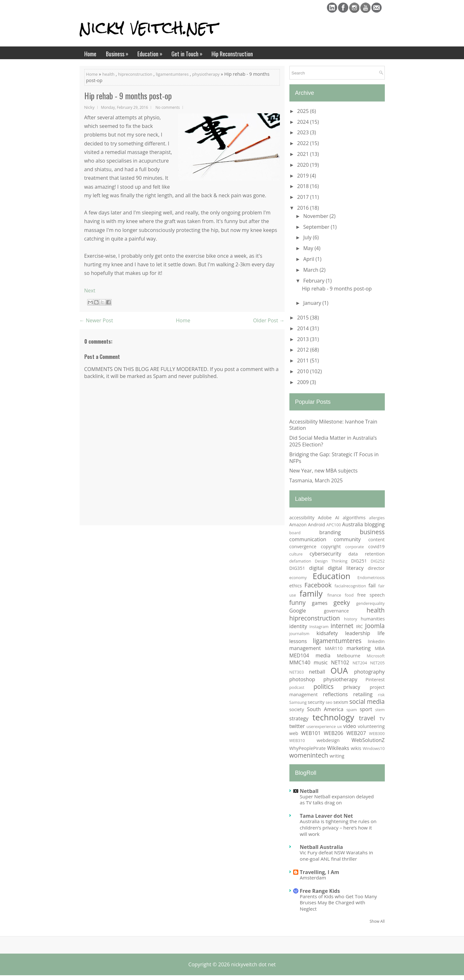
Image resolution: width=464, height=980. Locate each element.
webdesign (328, 740)
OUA (339, 671)
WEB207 (356, 733)
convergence (303, 546)
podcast (297, 687)
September (317, 227)
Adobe (325, 518)
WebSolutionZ (368, 740)
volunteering (371, 726)
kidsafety (327, 633)
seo (329, 702)
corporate (355, 547)
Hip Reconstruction (232, 54)
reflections (335, 694)
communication (308, 539)
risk (381, 695)
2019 (304, 176)
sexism (341, 702)
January (313, 303)
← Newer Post (96, 320)
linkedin (376, 641)
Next (90, 290)
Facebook (318, 585)
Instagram (319, 626)
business (372, 532)
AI (337, 518)
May (309, 248)
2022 (304, 143)
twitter (297, 726)
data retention (366, 554)
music (321, 662)
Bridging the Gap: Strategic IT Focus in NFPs (334, 458)
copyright (331, 546)
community (347, 539)
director (376, 568)
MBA (380, 648)
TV (382, 719)
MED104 (299, 655)
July (308, 237)
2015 (304, 318)
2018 (304, 186)
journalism (299, 633)
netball (317, 672)
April (309, 259)
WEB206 (333, 733)
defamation (300, 561)
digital (316, 568)
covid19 (377, 546)
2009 (304, 382)
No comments (168, 107)
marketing (359, 648)
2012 (304, 350)
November (316, 216)
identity (298, 626)
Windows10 (374, 748)
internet (342, 626)
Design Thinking (331, 561)
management (305, 648)
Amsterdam (313, 878)
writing (337, 756)
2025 (304, 111)
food (349, 595)
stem (380, 710)
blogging (374, 524)
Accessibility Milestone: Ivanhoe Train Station (333, 425)
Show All (377, 921)
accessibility (302, 518)
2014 (304, 328)
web (294, 733)
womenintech (309, 755)
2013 (304, 339)
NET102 (340, 662)
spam (352, 710)
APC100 (334, 525)
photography (369, 672)
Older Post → (269, 320)
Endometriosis (371, 577)
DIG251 (359, 561)
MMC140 (300, 662)
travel (367, 718)
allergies (377, 518)
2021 (304, 154)
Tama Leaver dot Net (326, 816)
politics (324, 686)
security (316, 702)
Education (152, 52)
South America (325, 709)
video (350, 726)
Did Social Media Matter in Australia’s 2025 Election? (333, 441)
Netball (309, 791)
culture (296, 554)
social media (367, 701)
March (311, 270)
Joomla (375, 626)
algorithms (354, 518)
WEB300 (377, 733)
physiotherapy (206, 74)
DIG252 (377, 561)
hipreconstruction (135, 74)
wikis (356, 748)
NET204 (360, 663)
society (297, 709)
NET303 (297, 672)
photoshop (302, 679)
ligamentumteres (172, 74)
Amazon (298, 525)
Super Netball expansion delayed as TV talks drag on (337, 800)
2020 (304, 165)
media (323, 655)
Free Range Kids (320, 891)
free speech (371, 595)
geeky (342, 602)
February (314, 281)
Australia (353, 524)
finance (334, 595)
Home (90, 54)
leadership (358, 633)
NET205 (377, 663)
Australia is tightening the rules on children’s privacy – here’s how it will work (338, 828)
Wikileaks (338, 748)
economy (298, 577)
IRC (359, 626)
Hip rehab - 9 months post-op (128, 96)
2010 (304, 371)
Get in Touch (189, 52)
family (311, 594)
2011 (304, 360)
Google (298, 611)
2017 (304, 197)
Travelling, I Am (320, 872)
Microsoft (376, 656)
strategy (299, 718)
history (351, 619)
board (295, 533)
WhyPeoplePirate (308, 748)
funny (298, 602)
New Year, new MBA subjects (324, 471)
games (320, 603)
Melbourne (349, 656)
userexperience (321, 726)
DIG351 (297, 568)
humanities (373, 619)
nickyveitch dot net (253, 964)
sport (366, 709)
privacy (352, 687)
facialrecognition (350, 586)
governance (336, 611)
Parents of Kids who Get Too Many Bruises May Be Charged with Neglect (339, 903)
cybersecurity (325, 554)
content (377, 539)
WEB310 (297, 740)
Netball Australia (322, 847)
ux (339, 726)
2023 (304, 132)
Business (119, 52)
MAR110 (334, 648)
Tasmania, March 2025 (316, 480)
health (108, 74)
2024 (304, 122)
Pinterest (375, 679)
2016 (304, 208)
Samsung (298, 702)
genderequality (371, 603)
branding (330, 532)
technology (333, 717)
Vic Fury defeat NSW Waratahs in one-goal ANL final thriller (337, 856)
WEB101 (311, 733)
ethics (296, 586)
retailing (363, 694)
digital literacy (346, 568)
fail (372, 585)
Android (316, 525)
